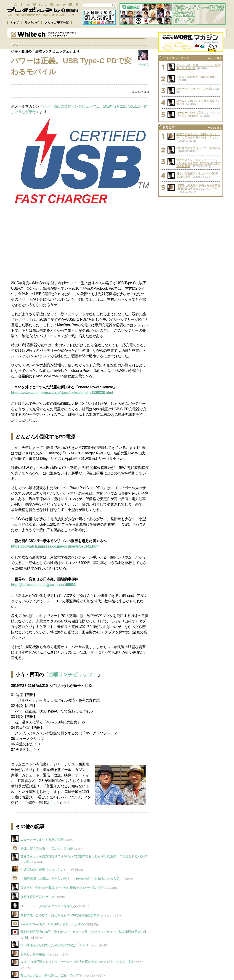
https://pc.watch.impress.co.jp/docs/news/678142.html (55, 546)
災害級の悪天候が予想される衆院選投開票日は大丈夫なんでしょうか (198, 187)
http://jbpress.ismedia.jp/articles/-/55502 (43, 585)
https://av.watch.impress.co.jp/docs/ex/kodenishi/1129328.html (62, 393)
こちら (55, 803)
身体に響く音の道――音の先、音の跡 (47, 849)
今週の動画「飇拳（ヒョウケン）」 (45, 869)
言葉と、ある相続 (33, 954)
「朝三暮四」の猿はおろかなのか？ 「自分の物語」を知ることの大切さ (71, 879)
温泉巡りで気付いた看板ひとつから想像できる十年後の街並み (64, 888)
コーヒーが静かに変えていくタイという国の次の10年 (198, 114)
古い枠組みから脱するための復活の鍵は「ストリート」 (59, 945)
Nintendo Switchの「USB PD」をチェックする (52, 924)
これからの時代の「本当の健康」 (197, 77)
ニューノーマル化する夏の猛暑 (42, 840)
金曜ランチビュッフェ (73, 674)
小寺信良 (144, 65)
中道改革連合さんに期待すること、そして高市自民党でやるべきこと (198, 136)
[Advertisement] (80, 245)
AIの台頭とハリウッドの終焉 (194, 89)
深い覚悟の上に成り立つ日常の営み (198, 148)
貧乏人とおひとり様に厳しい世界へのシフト (51, 975)
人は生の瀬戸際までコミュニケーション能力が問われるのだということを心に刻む (77, 962)
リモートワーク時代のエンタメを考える (48, 906)
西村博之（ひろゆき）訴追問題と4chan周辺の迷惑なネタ (60, 915)
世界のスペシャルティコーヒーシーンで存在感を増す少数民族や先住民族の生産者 (198, 163)
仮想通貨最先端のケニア (37, 897)
